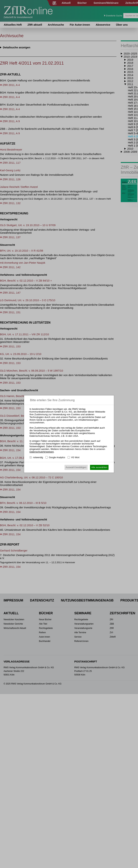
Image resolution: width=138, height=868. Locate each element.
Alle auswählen (99, 467)
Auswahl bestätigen (76, 467)
